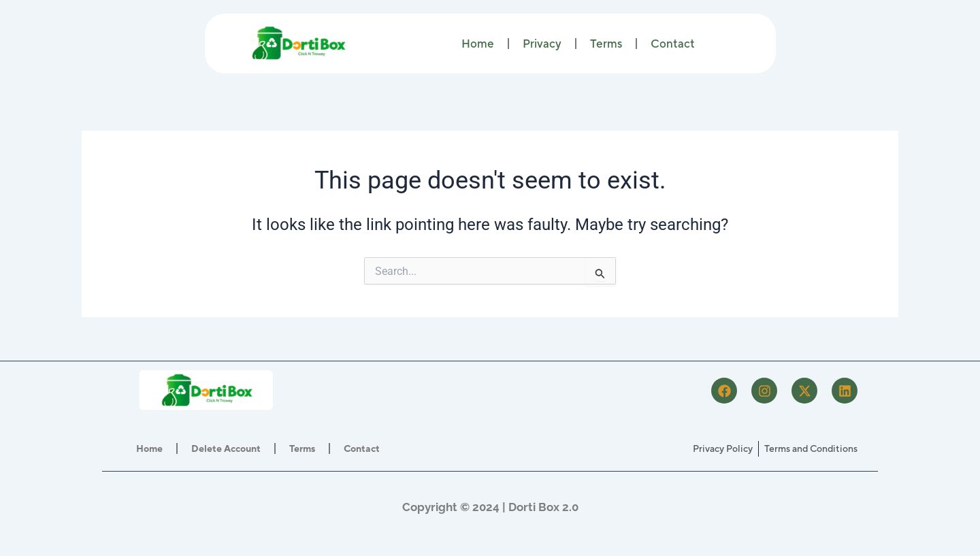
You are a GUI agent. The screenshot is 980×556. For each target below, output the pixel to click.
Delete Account (226, 448)
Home (478, 44)
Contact (673, 44)
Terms (606, 44)
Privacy (542, 44)
